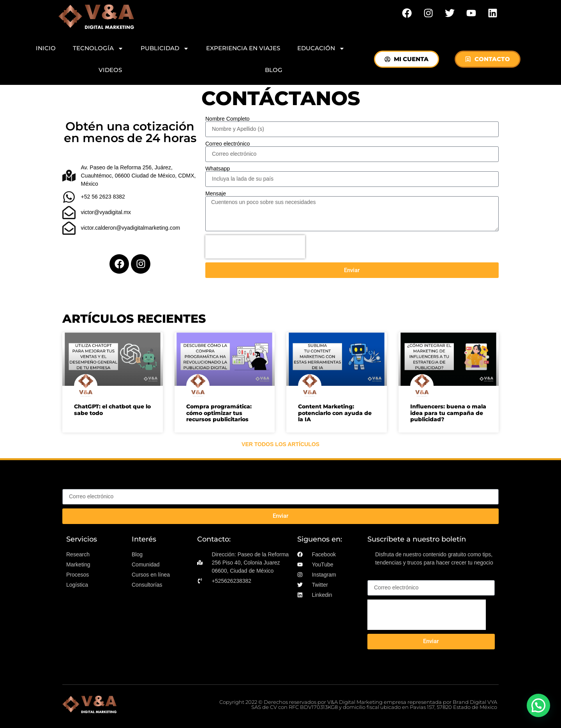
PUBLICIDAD (165, 48)
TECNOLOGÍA (98, 48)
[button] (538, 705)
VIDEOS (110, 70)
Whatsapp (218, 169)
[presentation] (255, 247)
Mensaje (216, 193)
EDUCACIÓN (321, 48)
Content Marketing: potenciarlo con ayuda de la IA (335, 413)
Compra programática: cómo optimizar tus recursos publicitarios (219, 413)
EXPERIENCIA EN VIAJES (243, 48)
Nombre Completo (228, 119)
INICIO (46, 48)
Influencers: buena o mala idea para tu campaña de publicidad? (448, 413)
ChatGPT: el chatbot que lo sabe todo (112, 410)
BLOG (274, 70)
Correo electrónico (228, 144)
